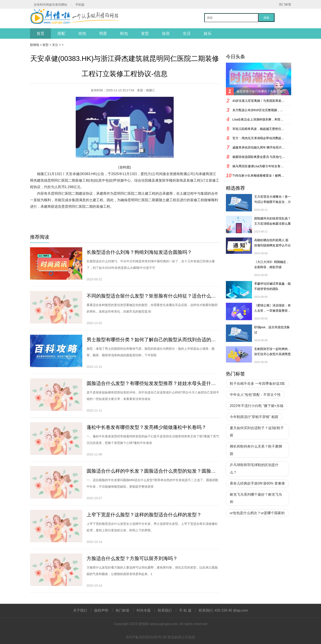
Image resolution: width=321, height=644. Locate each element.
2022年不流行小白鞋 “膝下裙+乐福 (257, 406)
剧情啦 (35, 45)
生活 (187, 33)
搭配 (61, 33)
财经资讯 (74, 213)
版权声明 (101, 610)
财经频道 (59, 213)
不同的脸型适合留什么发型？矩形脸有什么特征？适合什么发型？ (153, 296)
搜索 (266, 18)
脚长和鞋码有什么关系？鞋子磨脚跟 (256, 450)
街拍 (82, 33)
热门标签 (285, 4)
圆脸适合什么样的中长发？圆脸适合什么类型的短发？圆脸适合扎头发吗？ (153, 471)
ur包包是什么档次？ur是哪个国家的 (257, 513)
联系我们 (165, 610)
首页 (40, 33)
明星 (103, 33)
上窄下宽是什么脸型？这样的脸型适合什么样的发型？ (144, 515)
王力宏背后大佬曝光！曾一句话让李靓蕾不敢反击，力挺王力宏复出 (272, 200)
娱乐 (208, 33)
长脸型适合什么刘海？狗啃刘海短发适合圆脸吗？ (139, 252)
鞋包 (124, 33)
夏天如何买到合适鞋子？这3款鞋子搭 (257, 432)
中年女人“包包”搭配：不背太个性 (255, 395)
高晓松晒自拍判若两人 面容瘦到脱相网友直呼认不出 (272, 243)
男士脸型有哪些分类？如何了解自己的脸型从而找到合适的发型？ (153, 340)
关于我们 (80, 610)
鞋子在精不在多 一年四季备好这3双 (257, 384)
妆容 (166, 33)
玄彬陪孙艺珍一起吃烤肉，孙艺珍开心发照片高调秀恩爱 (272, 352)
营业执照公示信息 (181, 637)
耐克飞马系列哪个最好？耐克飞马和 (256, 498)
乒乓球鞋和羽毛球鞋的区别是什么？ (254, 469)
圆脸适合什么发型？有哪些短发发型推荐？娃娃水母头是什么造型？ (153, 383)
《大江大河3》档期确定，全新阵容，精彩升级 (272, 264)
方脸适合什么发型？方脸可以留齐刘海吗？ (132, 558)
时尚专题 (144, 610)
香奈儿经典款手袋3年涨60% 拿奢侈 (257, 483)
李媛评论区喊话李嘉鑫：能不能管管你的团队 (272, 286)
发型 (145, 33)
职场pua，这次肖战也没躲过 (272, 330)
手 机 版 (185, 610)
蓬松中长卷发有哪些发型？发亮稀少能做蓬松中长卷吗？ (146, 427)
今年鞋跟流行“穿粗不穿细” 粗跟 (254, 417)
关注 (55, 45)
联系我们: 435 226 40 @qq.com (223, 610)
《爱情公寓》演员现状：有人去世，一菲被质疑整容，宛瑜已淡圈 (272, 308)
